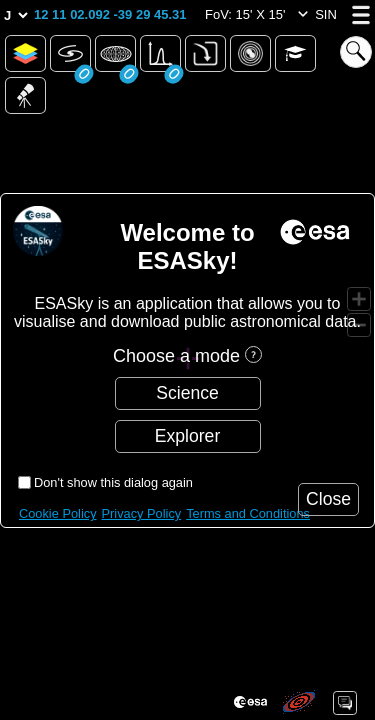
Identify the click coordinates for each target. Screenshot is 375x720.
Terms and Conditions (248, 513)
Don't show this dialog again (113, 482)
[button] (110, 15)
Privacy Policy (142, 513)
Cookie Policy (58, 513)
